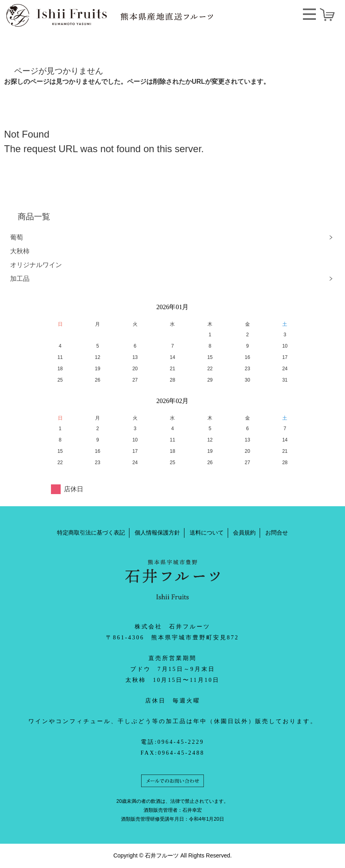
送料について (207, 533)
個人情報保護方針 (157, 533)
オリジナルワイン (36, 265)
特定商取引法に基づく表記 (91, 533)
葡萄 (17, 237)
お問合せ (277, 533)
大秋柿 (20, 251)
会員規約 (244, 533)
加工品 (20, 279)
